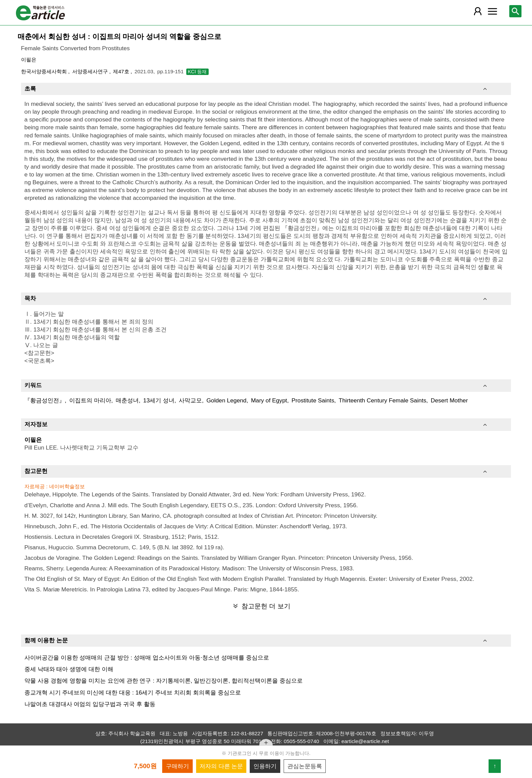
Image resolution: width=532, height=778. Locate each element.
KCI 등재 (197, 72)
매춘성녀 (127, 400)
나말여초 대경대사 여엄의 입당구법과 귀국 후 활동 (90, 704)
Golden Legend (226, 400)
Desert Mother (449, 400)
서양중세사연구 (91, 71)
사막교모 (190, 400)
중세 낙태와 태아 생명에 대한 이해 (69, 669)
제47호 (122, 71)
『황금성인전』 (45, 400)
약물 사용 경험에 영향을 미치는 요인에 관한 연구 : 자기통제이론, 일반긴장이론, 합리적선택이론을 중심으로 (164, 681)
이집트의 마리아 (90, 400)
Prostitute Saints (313, 400)
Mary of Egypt (269, 400)
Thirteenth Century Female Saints (382, 400)
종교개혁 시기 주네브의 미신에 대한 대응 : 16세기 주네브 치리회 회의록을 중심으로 (133, 692)
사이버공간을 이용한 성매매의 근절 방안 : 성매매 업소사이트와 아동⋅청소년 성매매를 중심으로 (147, 658)
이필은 (29, 60)
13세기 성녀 (159, 400)
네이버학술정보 (67, 486)
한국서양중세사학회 (45, 71)
